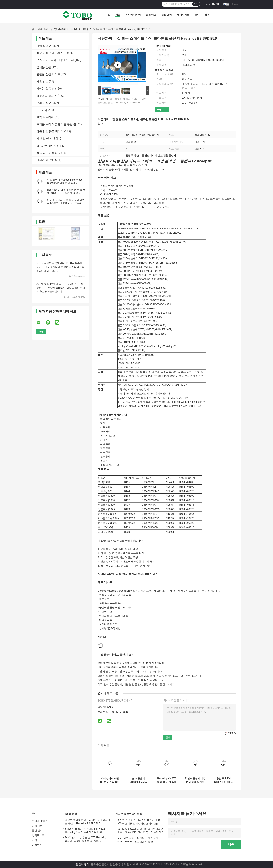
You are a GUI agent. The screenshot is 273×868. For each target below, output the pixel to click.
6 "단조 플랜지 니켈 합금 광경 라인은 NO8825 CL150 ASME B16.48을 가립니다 (66, 203)
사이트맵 (37, 845)
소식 (197, 15)
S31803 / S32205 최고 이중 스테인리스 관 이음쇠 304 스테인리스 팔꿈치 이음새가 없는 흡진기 (141, 831)
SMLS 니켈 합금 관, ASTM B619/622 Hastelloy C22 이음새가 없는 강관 (85, 830)
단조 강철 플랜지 (113, 684)
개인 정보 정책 (81, 864)
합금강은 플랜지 (60, 29)
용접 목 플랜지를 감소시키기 (159, 684)
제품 (118, 15)
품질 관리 (167, 15)
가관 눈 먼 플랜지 (133, 684)
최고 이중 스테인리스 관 (51, 53)
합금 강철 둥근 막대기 (50, 131)
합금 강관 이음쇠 (47, 153)
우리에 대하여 (133, 15)
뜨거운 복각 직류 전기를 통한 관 (56, 124)
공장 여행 (151, 15)
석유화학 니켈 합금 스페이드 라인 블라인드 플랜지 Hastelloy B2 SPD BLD (88, 822)
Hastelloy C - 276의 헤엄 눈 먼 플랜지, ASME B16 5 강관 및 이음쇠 (167, 780)
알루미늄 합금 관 (47, 96)
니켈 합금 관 (44, 46)
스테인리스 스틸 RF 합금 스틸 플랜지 (110, 780)
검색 (196, 4)
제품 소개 (43, 29)
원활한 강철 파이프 (48, 74)
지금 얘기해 (212, 4)
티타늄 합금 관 (45, 89)
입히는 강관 (44, 67)
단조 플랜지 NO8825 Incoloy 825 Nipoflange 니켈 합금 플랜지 (138, 780)
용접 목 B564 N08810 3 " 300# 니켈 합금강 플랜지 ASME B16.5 (223, 780)
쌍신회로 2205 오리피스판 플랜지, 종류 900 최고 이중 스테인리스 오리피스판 (139, 822)
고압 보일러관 (45, 117)
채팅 (159, 110)
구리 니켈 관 (44, 103)
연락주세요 (183, 15)
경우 (207, 15)
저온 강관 (42, 81)
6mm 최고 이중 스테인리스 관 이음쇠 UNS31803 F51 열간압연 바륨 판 (138, 840)
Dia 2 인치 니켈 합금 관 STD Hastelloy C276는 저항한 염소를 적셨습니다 (86, 839)
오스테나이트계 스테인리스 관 (55, 60)
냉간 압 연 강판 (46, 139)
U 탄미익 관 (44, 110)
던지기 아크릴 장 (47, 160)
